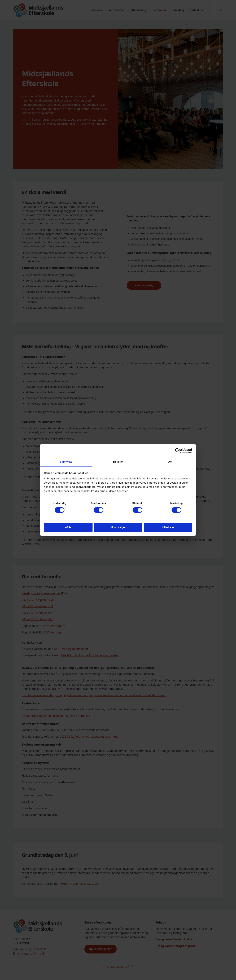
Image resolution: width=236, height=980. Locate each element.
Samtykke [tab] (66, 462)
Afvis (68, 528)
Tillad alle (168, 528)
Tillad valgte (118, 528)
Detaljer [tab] (118, 462)
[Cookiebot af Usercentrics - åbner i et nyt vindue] (177, 450)
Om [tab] (170, 462)
